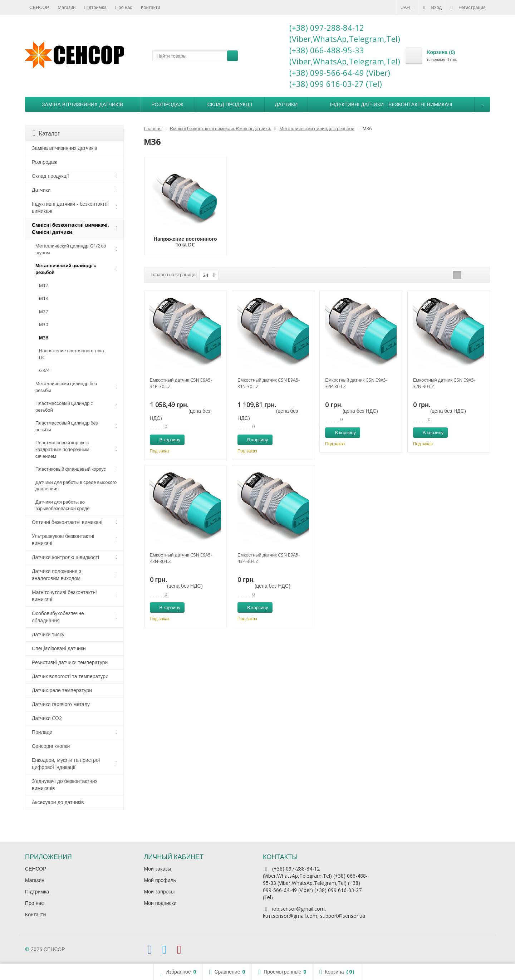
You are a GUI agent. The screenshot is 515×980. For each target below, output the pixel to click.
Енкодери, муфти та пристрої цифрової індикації (66, 763)
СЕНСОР (39, 7)
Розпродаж (167, 104)
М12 (43, 285)
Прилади (42, 732)
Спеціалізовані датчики (59, 648)
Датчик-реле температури (62, 690)
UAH (408, 7)
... (482, 104)
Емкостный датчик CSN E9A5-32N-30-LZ (444, 383)
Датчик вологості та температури (70, 676)
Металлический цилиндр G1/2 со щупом (71, 249)
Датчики (286, 104)
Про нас (124, 7)
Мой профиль (160, 880)
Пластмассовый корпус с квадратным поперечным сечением (62, 449)
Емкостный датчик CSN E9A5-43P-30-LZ (269, 558)
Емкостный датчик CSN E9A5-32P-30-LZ (356, 383)
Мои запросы (160, 891)
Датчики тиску (48, 634)
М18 (43, 298)
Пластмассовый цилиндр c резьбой (64, 406)
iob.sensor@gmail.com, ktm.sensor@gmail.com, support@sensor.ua (314, 912)
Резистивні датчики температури (70, 662)
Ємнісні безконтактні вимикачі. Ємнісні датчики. (70, 228)
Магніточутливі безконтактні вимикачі (64, 596)
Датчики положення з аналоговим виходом (57, 575)
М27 (43, 312)
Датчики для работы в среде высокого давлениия (76, 486)
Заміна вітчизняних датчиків (82, 104)
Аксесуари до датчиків (58, 802)
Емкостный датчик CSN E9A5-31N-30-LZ (269, 383)
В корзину (166, 440)
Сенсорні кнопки (51, 746)
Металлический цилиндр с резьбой (66, 269)
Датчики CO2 (47, 718)
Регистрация (468, 7)
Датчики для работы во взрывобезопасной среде (63, 505)
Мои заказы (158, 869)
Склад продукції (230, 104)
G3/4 (44, 370)
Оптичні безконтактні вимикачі (67, 522)
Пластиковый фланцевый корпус (71, 469)
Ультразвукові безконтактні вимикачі (63, 540)
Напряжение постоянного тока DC (72, 354)
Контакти (151, 7)
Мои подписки (160, 903)
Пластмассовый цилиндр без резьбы (67, 426)
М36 (43, 338)
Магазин (67, 7)
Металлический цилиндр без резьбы (66, 387)
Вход (433, 7)
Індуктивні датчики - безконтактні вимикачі (391, 104)
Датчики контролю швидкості (65, 557)
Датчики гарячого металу (61, 704)
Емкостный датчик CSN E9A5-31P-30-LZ (181, 383)
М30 (43, 324)
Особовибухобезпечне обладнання (58, 617)
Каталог (46, 133)
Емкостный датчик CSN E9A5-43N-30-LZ (181, 558)
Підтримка (95, 7)
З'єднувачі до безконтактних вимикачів (65, 785)
